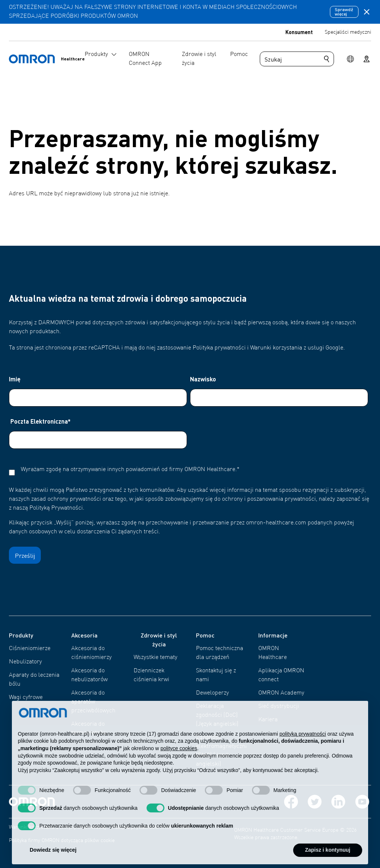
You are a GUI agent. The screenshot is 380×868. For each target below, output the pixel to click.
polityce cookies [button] (179, 763)
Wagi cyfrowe (26, 698)
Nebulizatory (25, 662)
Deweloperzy (212, 693)
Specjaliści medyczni (348, 32)
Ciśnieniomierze (30, 649)
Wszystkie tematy (155, 657)
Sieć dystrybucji (279, 706)
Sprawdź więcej (344, 12)
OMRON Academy (281, 693)
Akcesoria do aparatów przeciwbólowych (93, 702)
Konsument (299, 32)
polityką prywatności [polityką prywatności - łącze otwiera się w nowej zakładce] (303, 749)
